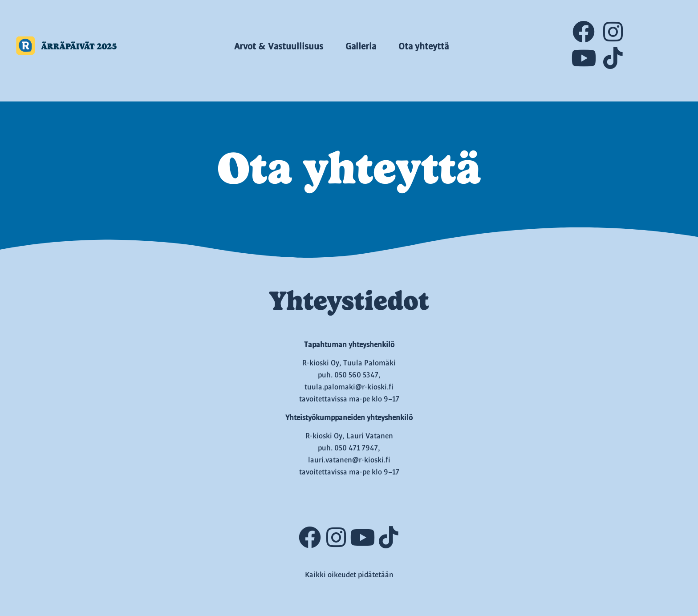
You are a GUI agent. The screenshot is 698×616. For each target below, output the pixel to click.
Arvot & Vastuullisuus (279, 47)
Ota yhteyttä (424, 47)
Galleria (361, 47)
